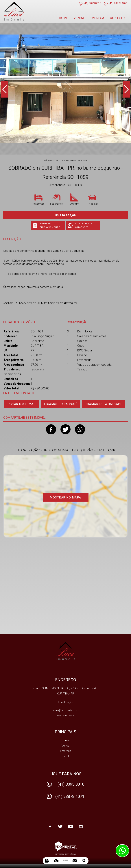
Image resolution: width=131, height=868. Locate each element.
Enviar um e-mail (22, 404)
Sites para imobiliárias (65, 854)
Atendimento (122, 851)
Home (64, 18)
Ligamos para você (61, 404)
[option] (65, 89)
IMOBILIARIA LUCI (65, 651)
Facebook (51, 429)
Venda (79, 18)
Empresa (97, 18)
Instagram (81, 827)
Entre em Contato (66, 716)
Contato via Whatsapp (84, 225)
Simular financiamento (50, 225)
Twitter (65, 429)
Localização (66, 702)
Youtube (71, 827)
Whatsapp (80, 429)
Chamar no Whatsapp (104, 404)
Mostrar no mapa (65, 497)
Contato (117, 18)
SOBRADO (73, 161)
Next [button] (126, 89)
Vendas (55, 161)
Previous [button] (5, 89)
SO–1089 (83, 161)
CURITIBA (64, 161)
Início (47, 161)
